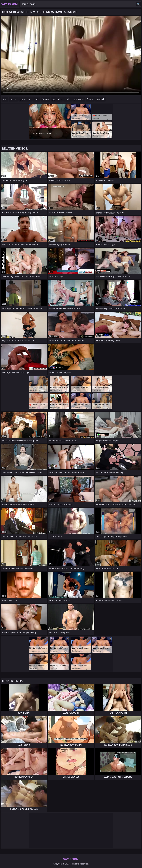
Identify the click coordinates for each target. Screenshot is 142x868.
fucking (45, 99)
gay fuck (100, 99)
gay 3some (79, 99)
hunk (36, 99)
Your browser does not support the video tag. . (71, 56)
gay (5, 99)
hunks (68, 99)
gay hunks (57, 99)
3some (90, 99)
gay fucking (25, 99)
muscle (13, 99)
